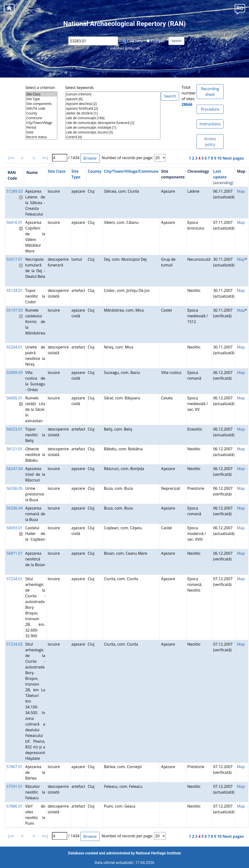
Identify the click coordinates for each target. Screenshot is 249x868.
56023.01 (14, 429)
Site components (41, 104)
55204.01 (14, 347)
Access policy (210, 142)
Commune (41, 118)
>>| (45, 158)
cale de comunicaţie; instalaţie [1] (113, 128)
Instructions (210, 124)
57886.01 (14, 806)
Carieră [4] (113, 137)
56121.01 (14, 449)
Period (41, 128)
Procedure (210, 109)
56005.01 (14, 398)
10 (220, 158)
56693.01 (14, 528)
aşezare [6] (113, 99)
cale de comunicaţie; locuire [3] (113, 132)
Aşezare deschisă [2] (113, 104)
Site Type (41, 99)
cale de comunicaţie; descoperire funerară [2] (113, 123)
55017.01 (14, 259)
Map (241, 191)
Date (41, 132)
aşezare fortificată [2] (113, 108)
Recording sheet (210, 92)
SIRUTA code (41, 108)
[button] (240, 9)
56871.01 (14, 553)
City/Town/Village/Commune (131, 171)
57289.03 (14, 191)
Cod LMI (156, 41)
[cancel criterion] (113, 94)
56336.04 (14, 508)
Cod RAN (133, 41)
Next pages (233, 158)
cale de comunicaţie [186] (113, 118)
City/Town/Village (41, 123)
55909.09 (14, 373)
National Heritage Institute (158, 853)
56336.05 (14, 488)
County (41, 113)
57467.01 (14, 767)
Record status (41, 137)
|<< (11, 158)
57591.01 (14, 786)
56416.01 (14, 222)
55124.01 (14, 290)
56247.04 (14, 469)
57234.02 (14, 644)
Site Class (41, 94)
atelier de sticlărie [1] (113, 113)
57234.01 (14, 579)
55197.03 (14, 310)
